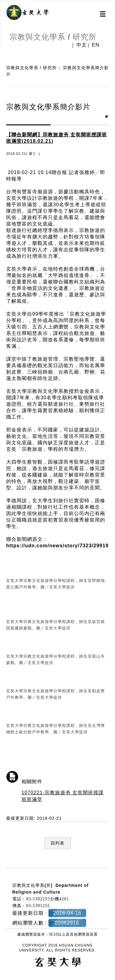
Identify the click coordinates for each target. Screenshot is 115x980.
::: (2, 864)
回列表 (57, 843)
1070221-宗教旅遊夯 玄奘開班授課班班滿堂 (63, 796)
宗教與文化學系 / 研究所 (31, 68)
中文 (82, 45)
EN (96, 45)
